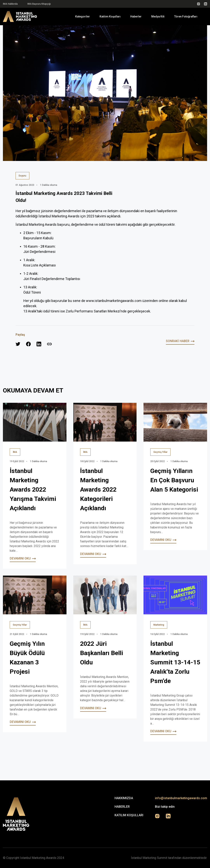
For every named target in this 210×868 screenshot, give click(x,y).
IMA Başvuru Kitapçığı (39, 4)
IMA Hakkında (10, 4)
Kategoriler (83, 16)
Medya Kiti (158, 16)
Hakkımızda (124, 798)
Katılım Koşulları (110, 16)
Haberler (136, 16)
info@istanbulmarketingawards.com (181, 798)
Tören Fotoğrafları (186, 16)
